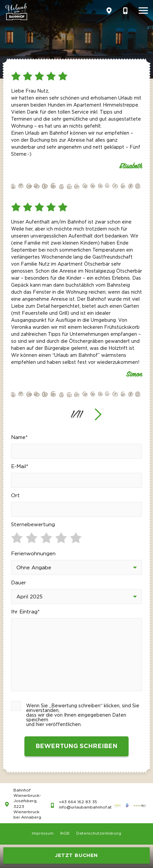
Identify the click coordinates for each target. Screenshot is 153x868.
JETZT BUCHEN (76, 855)
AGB (65, 833)
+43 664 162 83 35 (78, 802)
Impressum (43, 833)
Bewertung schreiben (76, 746)
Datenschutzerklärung (99, 833)
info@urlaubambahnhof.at (85, 807)
